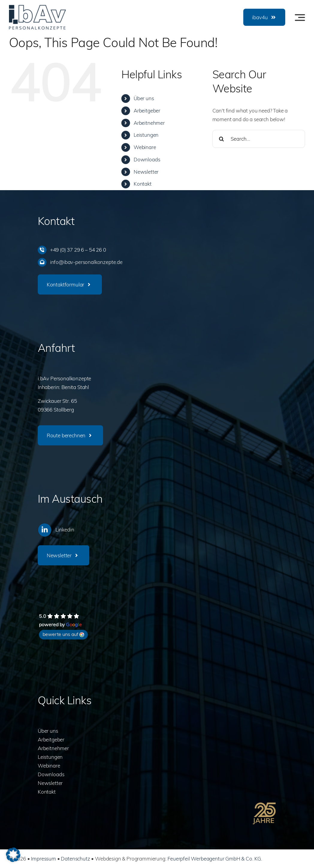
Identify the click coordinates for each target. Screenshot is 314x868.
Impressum (43, 859)
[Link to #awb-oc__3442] (300, 17)
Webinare (145, 147)
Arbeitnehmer (149, 123)
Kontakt (143, 184)
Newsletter (146, 172)
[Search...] (259, 139)
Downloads (147, 159)
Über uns (144, 98)
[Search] (221, 139)
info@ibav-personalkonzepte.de (86, 262)
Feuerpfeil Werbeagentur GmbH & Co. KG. (215, 859)
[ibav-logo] (37, 7)
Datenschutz (75, 859)
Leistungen (146, 135)
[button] (13, 855)
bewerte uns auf (63, 634)
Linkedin (65, 530)
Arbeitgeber (147, 111)
